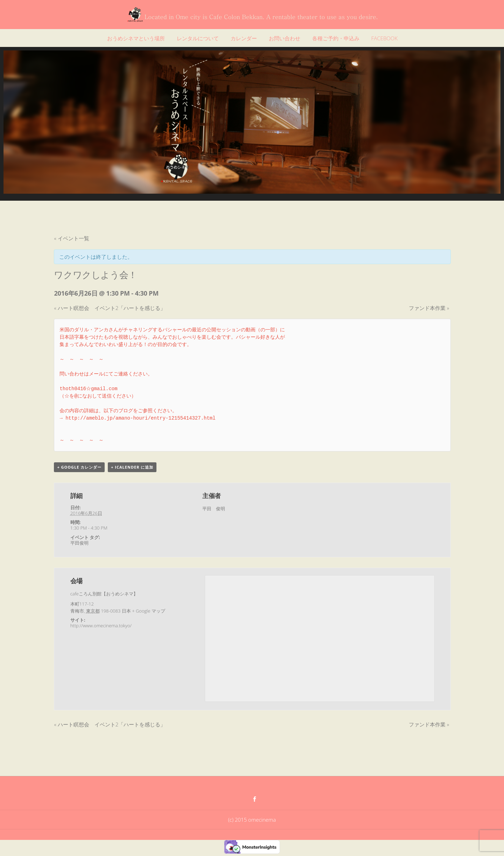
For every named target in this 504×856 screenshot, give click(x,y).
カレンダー (244, 38)
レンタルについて (198, 38)
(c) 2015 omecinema (252, 820)
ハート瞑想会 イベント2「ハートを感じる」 (110, 308)
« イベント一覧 (71, 238)
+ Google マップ (149, 611)
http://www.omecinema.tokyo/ (101, 626)
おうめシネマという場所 (136, 38)
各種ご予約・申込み (336, 38)
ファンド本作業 (429, 308)
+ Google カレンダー (79, 467)
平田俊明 (79, 543)
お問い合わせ (285, 38)
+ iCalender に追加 (132, 467)
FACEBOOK (384, 38)
